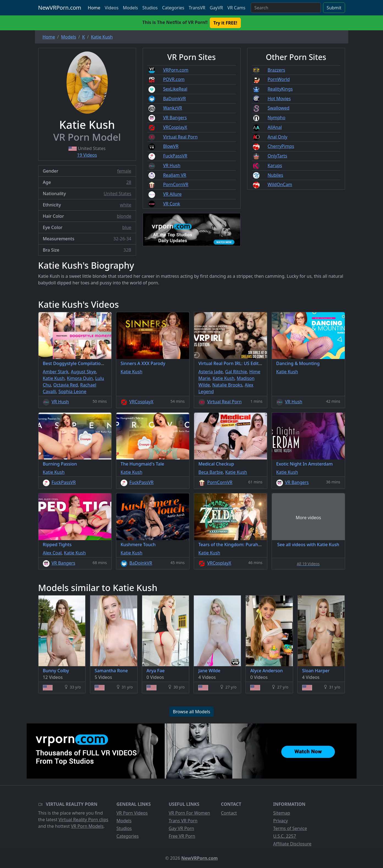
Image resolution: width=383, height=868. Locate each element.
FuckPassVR (175, 156)
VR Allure (172, 194)
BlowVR (171, 146)
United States (118, 194)
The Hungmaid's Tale (142, 464)
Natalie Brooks (227, 385)
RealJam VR (175, 175)
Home (94, 8)
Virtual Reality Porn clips (83, 820)
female (124, 171)
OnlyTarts (277, 156)
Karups (275, 165)
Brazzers (276, 70)
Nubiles (275, 175)
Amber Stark (56, 372)
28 (129, 182)
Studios (150, 8)
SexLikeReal (175, 89)
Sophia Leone (72, 391)
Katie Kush (54, 378)
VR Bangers (175, 118)
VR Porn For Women (190, 813)
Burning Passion (60, 464)
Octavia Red (66, 385)
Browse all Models (192, 712)
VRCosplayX (175, 127)
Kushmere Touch (138, 545)
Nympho (276, 118)
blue (127, 227)
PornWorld (279, 79)
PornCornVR (176, 184)
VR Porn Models (87, 826)
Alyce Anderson (266, 671)
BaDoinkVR (174, 99)
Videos (112, 8)
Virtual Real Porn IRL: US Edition (232, 363)
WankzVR (173, 108)
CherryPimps (281, 146)
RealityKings (280, 89)
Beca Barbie (211, 472)
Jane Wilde (209, 671)
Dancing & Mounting (298, 363)
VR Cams (236, 8)
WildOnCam (280, 184)
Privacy (281, 821)
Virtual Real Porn (180, 137)
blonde (124, 216)
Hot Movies (279, 99)
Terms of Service (290, 828)
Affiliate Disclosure (292, 844)
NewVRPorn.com (60, 8)
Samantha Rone (111, 671)
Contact (229, 813)
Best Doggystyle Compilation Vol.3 (79, 363)
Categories (173, 8)
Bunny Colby (56, 671)
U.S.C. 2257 (285, 836)
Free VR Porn (182, 836)
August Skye (83, 372)
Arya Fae (156, 671)
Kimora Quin (80, 378)
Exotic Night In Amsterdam (305, 464)
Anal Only (277, 137)
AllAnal (275, 127)
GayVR (216, 8)
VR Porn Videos (132, 813)
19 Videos (87, 155)
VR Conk (172, 204)
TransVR (197, 8)
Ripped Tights (57, 545)
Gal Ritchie (236, 372)
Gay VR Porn (182, 828)
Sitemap (282, 813)
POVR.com (174, 79)
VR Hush (172, 165)
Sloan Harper (316, 671)
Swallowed (278, 108)
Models (130, 8)
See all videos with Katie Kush (308, 545)
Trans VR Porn (183, 821)
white (126, 205)
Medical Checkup (216, 464)
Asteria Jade (211, 372)
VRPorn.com (176, 70)
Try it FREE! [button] (225, 23)
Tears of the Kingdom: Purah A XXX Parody (243, 545)
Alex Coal (52, 553)
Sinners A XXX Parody (143, 363)
